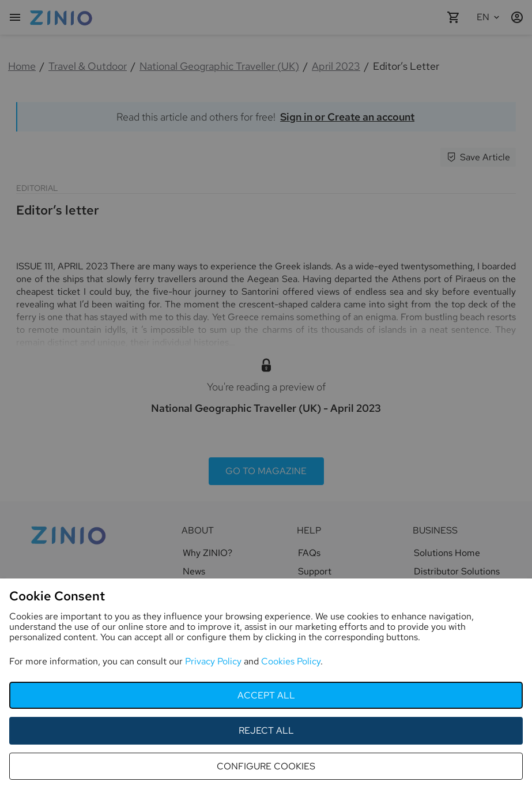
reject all (266, 730)
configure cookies (266, 766)
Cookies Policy (291, 661)
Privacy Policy (213, 661)
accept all (266, 695)
